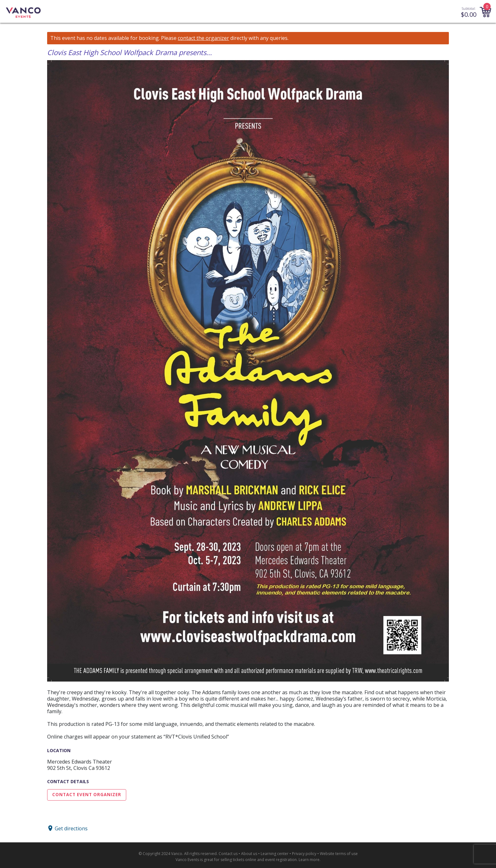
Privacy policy (304, 854)
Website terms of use (339, 854)
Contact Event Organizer (87, 795)
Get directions (71, 828)
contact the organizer (203, 38)
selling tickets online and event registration (259, 860)
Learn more (309, 860)
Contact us (228, 854)
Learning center (275, 854)
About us (249, 854)
